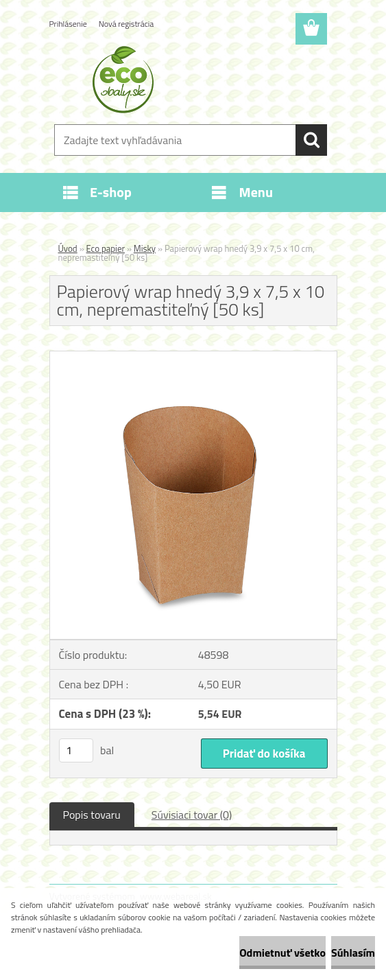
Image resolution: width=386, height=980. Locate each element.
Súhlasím (353, 953)
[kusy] (76, 750)
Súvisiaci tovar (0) (192, 815)
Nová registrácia (126, 24)
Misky (145, 248)
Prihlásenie (68, 24)
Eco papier (106, 248)
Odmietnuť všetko (282, 953)
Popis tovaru (92, 815)
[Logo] (185, 80)
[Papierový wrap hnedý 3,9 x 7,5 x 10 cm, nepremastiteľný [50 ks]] (193, 357)
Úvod (68, 248)
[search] (311, 140)
